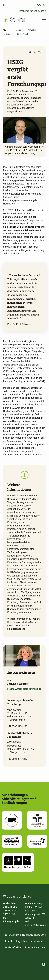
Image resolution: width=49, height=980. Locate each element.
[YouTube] (25, 964)
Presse (29, 947)
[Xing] (18, 964)
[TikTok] (38, 964)
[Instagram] (32, 964)
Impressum (36, 941)
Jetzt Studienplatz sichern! (32, 11)
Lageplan (21, 941)
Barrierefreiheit (14, 947)
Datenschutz (12, 935)
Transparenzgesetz (33, 935)
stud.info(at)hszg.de (35, 925)
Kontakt (9, 941)
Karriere (41, 947)
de (5, 5)
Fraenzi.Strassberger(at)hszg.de (24, 689)
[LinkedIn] (12, 964)
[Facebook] (5, 964)
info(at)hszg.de (11, 921)
